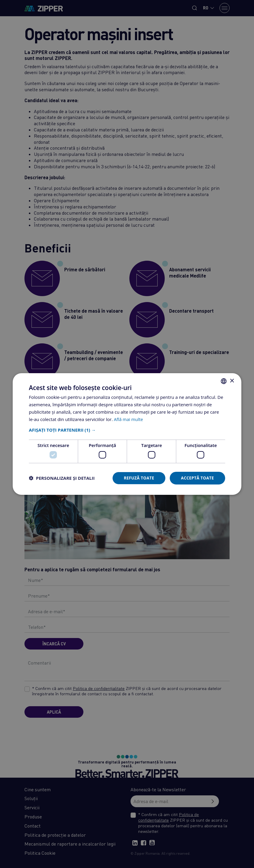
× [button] (232, 381)
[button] (127, 430)
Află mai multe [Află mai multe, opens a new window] (129, 419)
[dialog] (127, 434)
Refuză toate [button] (137, 478)
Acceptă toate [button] (197, 478)
